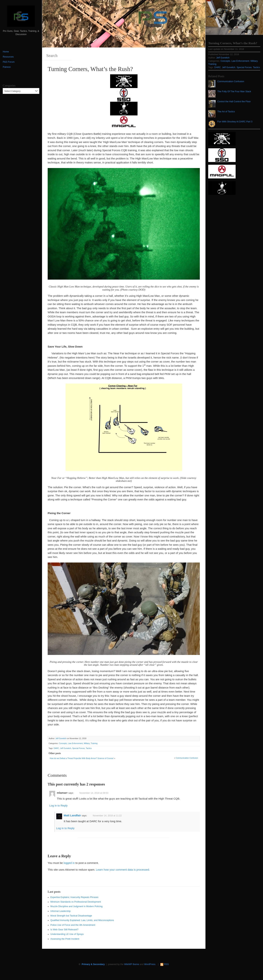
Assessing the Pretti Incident (65, 939)
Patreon (7, 67)
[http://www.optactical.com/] (124, 108)
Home (6, 52)
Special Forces (78, 748)
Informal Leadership (60, 911)
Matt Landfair (72, 815)
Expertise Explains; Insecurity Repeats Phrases (74, 897)
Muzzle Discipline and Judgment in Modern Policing (77, 906)
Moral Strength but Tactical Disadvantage (71, 916)
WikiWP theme (132, 964)
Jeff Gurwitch (61, 738)
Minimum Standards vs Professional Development (76, 902)
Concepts (63, 743)
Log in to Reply (58, 805)
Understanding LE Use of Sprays (67, 934)
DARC (56, 748)
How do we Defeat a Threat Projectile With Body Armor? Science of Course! (82, 758)
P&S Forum (9, 62)
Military (87, 743)
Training (94, 743)
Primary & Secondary (93, 964)
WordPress (150, 964)
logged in (69, 863)
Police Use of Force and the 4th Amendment (73, 925)
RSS (166, 964)
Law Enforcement (75, 743)
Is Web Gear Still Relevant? (64, 930)
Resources (8, 57)
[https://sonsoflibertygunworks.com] (124, 81)
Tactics (89, 748)
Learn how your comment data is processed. (123, 870)
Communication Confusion (187, 758)
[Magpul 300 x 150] (124, 122)
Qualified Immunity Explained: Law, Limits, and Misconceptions (82, 920)
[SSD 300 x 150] (124, 95)
